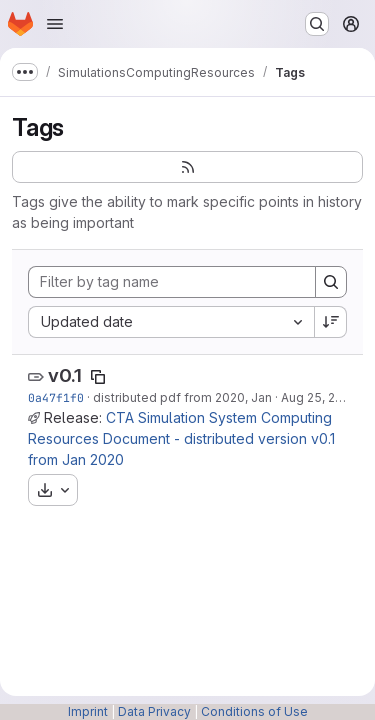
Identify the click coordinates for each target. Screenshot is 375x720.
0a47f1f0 (56, 397)
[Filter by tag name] (172, 282)
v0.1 (65, 375)
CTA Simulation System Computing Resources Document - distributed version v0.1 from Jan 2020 (181, 438)
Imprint (88, 711)
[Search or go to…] (317, 24)
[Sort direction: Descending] (331, 322)
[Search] (331, 282)
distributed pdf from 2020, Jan (182, 397)
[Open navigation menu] (55, 24)
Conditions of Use (254, 711)
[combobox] (171, 322)
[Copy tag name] (98, 377)
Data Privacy (154, 711)
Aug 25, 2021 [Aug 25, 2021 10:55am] (318, 397)
